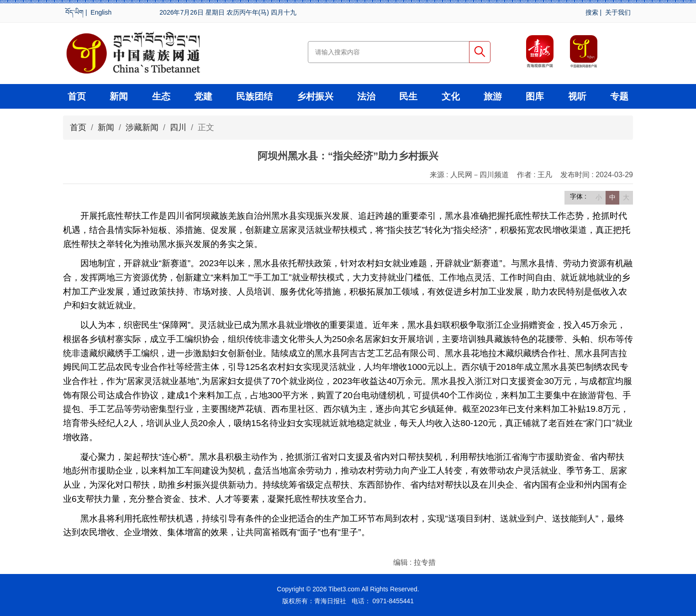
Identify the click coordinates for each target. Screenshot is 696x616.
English (101, 12)
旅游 (493, 96)
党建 (203, 96)
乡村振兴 (315, 96)
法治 (366, 96)
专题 (619, 96)
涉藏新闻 (142, 127)
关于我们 (618, 12)
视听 (577, 96)
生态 (161, 96)
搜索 (592, 12)
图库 (535, 96)
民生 (408, 96)
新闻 (119, 96)
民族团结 (254, 96)
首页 (77, 96)
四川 (178, 127)
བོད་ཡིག (74, 12)
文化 (451, 96)
